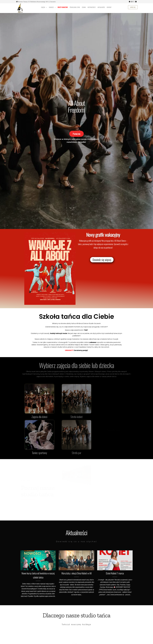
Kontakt (109, 7)
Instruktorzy (92, 7)
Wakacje (51, 7)
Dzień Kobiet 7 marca (115, 573)
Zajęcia (43, 7)
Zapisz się (133, 7)
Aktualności (101, 7)
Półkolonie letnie (75, 7)
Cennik (84, 7)
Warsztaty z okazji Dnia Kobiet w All (76, 573)
